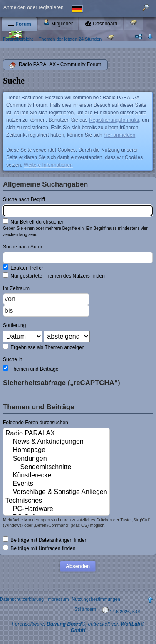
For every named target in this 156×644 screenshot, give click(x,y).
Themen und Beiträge (31, 369)
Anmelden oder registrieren (33, 7)
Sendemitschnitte (56, 467)
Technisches (56, 501)
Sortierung (14, 325)
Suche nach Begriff (24, 199)
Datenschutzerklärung (22, 599)
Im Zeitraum (16, 288)
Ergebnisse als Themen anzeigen (44, 347)
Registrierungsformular (114, 120)
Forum (19, 24)
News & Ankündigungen (56, 442)
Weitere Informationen (48, 165)
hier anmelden (119, 135)
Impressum (58, 599)
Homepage (56, 450)
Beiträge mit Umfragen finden (39, 548)
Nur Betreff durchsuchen (34, 221)
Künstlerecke (56, 476)
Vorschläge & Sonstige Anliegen (56, 492)
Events (56, 484)
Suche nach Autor (23, 247)
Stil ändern (85, 609)
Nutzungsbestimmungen (96, 599)
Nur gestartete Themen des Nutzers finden (54, 275)
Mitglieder (58, 23)
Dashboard (101, 24)
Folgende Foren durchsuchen (36, 423)
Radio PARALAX (56, 434)
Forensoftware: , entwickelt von (78, 627)
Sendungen (56, 459)
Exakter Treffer (23, 268)
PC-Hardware (56, 509)
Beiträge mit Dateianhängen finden (45, 540)
